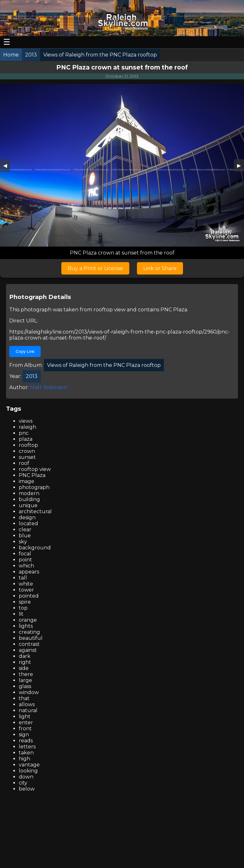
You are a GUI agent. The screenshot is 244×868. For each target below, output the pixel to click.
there (26, 674)
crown (27, 451)
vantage (29, 765)
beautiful (31, 638)
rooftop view (109, 310)
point (25, 560)
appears (29, 572)
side (24, 668)
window (29, 692)
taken (26, 753)
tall (23, 578)
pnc (24, 433)
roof (24, 463)
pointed (29, 596)
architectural (35, 511)
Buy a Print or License (95, 268)
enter (26, 722)
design (27, 517)
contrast (29, 644)
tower (26, 590)
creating (29, 632)
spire (25, 602)
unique (28, 505)
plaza (26, 439)
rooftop (28, 445)
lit (21, 614)
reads (26, 741)
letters (27, 747)
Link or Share (160, 268)
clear (25, 530)
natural (28, 710)
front (25, 729)
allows (27, 704)
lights (26, 626)
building (29, 499)
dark (25, 656)
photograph (34, 487)
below (27, 789)
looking (28, 771)
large (25, 680)
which (26, 566)
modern (29, 493)
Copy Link (25, 351)
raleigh (27, 427)
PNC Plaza (174, 310)
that (24, 698)
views (26, 421)
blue (25, 536)
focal (25, 554)
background (35, 548)
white (26, 584)
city (23, 783)
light (25, 716)
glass (25, 686)
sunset (27, 457)
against (28, 650)
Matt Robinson (48, 387)
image (27, 481)
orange (28, 620)
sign (24, 735)
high (24, 759)
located (28, 523)
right (25, 662)
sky (23, 542)
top (23, 608)
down (26, 777)
